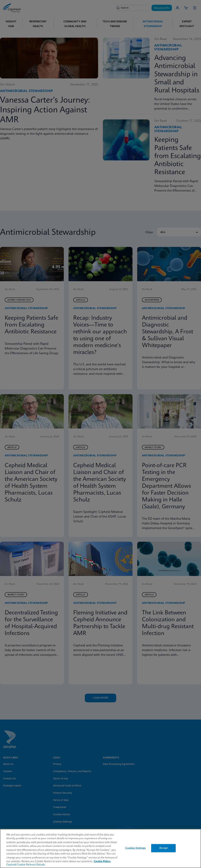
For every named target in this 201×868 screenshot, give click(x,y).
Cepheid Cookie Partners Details (26, 865)
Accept (164, 848)
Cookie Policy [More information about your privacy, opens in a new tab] (102, 861)
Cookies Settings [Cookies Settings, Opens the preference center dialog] (135, 848)
